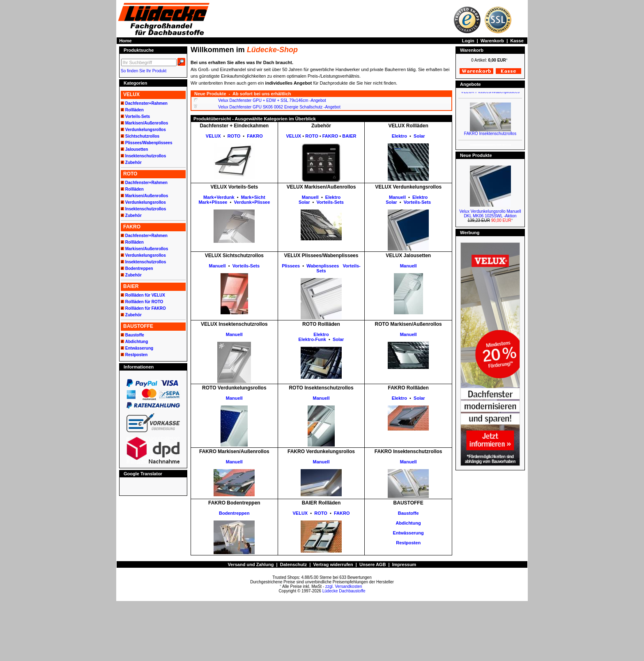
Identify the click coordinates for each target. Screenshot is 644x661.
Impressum (404, 564)
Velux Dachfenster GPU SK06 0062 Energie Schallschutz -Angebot (279, 107)
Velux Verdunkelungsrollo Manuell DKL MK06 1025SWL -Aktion (490, 214)
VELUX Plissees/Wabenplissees (490, 95)
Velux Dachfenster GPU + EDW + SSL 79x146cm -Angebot (272, 100)
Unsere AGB (373, 564)
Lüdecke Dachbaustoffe (344, 591)
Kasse (517, 41)
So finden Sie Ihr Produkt (144, 71)
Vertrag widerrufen (333, 564)
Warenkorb (492, 41)
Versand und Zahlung (251, 564)
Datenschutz (293, 564)
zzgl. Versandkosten (344, 586)
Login (468, 41)
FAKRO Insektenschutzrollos (490, 137)
